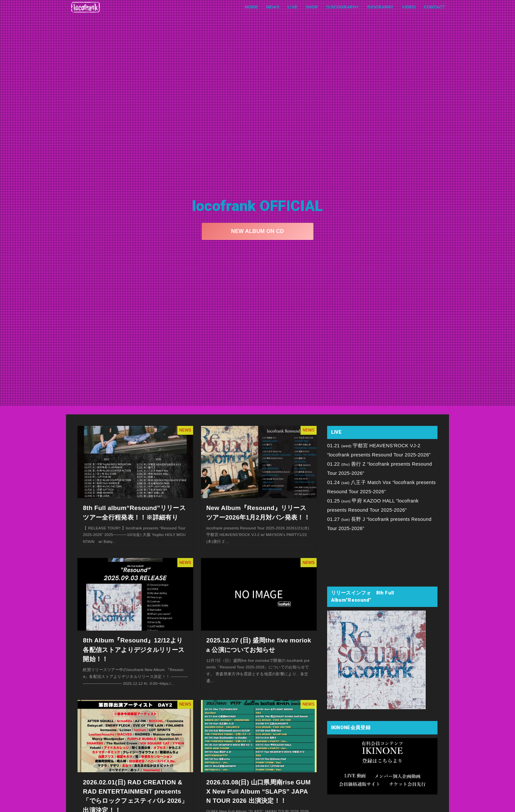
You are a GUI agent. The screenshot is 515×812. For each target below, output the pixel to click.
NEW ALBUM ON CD (257, 231)
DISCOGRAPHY (341, 7)
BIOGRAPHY (380, 7)
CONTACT (434, 7)
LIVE (290, 7)
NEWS (270, 7)
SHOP (310, 7)
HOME (249, 7)
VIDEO (408, 7)
